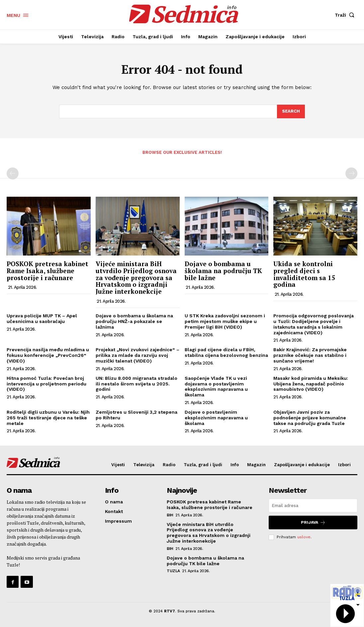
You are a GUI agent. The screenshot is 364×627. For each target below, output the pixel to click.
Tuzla (173, 571)
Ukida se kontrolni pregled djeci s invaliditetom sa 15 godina (304, 274)
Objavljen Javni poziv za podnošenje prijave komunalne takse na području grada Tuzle (310, 418)
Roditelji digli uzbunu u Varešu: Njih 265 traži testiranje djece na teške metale (48, 418)
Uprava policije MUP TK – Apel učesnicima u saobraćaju (42, 318)
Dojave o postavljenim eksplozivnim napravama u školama (216, 418)
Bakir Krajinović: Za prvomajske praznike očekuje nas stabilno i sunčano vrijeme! (310, 355)
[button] (346, 15)
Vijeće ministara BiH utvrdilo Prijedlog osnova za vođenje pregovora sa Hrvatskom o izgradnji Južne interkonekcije (136, 278)
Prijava (313, 522)
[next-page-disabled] (351, 173)
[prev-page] (13, 173)
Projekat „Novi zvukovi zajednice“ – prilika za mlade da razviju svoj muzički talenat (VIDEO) (137, 355)
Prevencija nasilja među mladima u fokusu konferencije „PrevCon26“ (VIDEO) (48, 355)
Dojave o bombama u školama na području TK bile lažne (223, 271)
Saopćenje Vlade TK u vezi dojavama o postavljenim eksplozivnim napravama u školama (216, 386)
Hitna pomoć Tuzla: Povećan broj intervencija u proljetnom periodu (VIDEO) (46, 384)
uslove (304, 537)
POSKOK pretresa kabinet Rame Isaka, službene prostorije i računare (47, 271)
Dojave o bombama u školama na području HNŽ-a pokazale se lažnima (134, 321)
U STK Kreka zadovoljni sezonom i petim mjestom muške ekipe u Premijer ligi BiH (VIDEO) (225, 321)
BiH (170, 515)
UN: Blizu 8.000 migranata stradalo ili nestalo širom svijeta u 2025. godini (136, 384)
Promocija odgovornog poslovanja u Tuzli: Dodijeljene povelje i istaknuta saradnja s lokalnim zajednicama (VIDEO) (314, 324)
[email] (313, 506)
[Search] (291, 112)
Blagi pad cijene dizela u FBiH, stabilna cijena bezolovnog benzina (226, 352)
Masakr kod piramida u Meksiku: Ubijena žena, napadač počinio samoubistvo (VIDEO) (311, 384)
